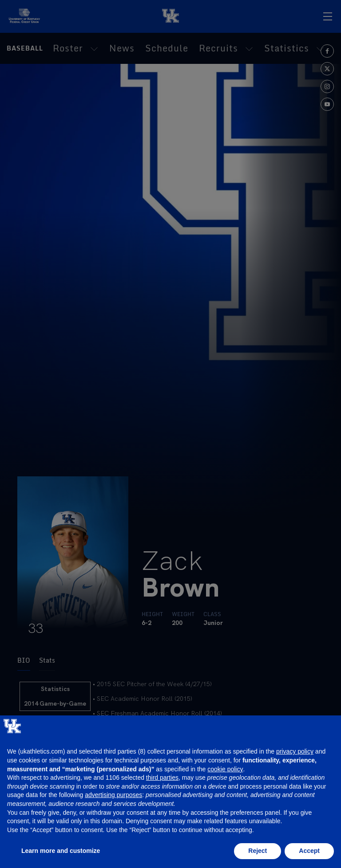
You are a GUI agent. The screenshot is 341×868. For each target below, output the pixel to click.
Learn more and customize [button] (61, 851)
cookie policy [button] (225, 769)
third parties (162, 778)
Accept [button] (309, 851)
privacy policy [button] (295, 751)
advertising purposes (113, 795)
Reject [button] (258, 851)
